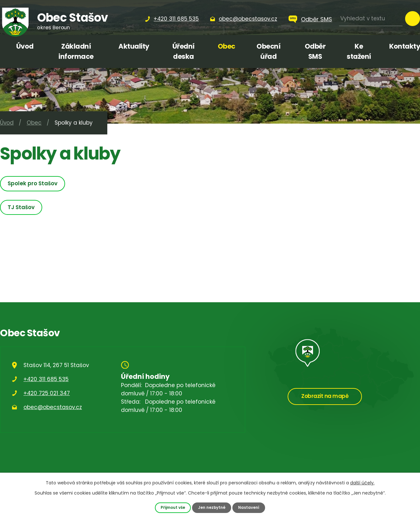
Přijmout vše (172, 507)
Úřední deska (183, 51)
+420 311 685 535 (46, 379)
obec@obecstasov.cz (53, 407)
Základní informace (76, 51)
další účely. (362, 482)
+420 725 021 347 (47, 393)
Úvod (25, 46)
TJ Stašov (22, 207)
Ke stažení (359, 51)
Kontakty (405, 46)
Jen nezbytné (212, 507)
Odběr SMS (317, 19)
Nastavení (250, 507)
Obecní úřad (268, 51)
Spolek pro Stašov (33, 183)
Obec (227, 46)
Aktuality (134, 46)
